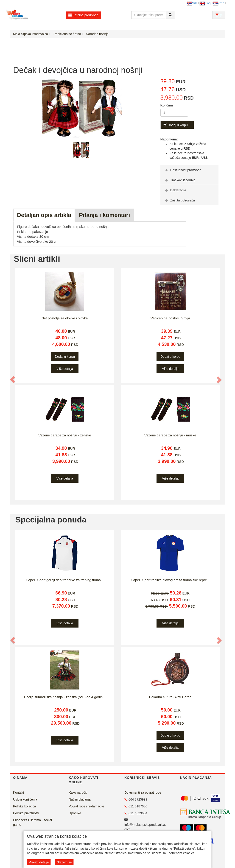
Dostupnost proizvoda (183, 170)
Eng (205, 3)
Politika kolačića (25, 806)
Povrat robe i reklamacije (87, 806)
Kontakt (18, 793)
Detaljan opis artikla (44, 215)
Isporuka (75, 813)
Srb (192, 3)
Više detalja (65, 369)
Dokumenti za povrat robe (143, 793)
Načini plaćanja (80, 799)
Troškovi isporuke (180, 180)
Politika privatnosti (26, 813)
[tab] (189, 170)
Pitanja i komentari (104, 215)
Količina (167, 105)
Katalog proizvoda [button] (83, 15)
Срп (219, 3)
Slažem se (64, 862)
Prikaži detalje (39, 862)
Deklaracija (175, 190)
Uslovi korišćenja (25, 799)
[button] (13, 380)
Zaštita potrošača (179, 200)
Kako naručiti (78, 793)
